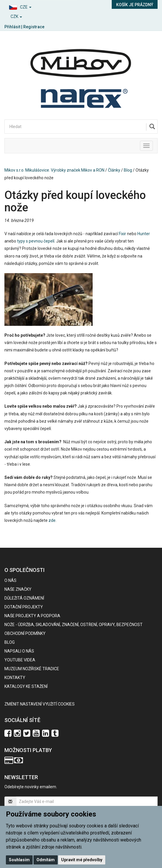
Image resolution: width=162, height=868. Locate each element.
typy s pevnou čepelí (36, 241)
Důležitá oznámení (24, 598)
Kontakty (15, 678)
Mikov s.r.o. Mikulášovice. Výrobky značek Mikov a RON (54, 170)
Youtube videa (20, 660)
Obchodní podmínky (25, 633)
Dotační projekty (24, 607)
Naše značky (18, 589)
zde (52, 520)
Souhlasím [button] (19, 860)
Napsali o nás (19, 651)
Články (114, 170)
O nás (10, 580)
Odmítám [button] (46, 860)
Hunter (144, 234)
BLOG (10, 642)
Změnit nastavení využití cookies (40, 704)
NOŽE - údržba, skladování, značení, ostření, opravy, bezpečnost (74, 625)
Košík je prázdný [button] (135, 5)
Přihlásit (12, 27)
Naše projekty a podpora (32, 616)
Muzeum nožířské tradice (32, 669)
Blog (128, 170)
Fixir (122, 234)
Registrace (34, 27)
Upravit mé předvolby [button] (82, 860)
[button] (41, 6)
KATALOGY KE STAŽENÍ (26, 686)
